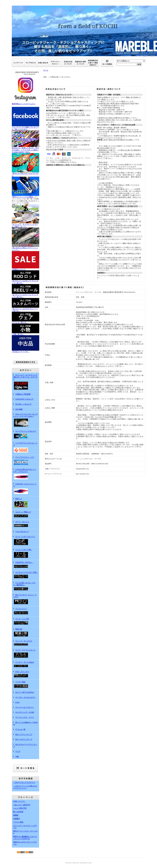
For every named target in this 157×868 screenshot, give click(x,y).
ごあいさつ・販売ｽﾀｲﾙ (22, 805)
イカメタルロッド (22, 532)
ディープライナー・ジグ (26, 461)
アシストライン (26, 611)
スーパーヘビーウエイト (25, 707)
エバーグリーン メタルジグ (26, 435)
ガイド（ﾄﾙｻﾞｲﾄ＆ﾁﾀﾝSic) (25, 692)
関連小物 (26, 633)
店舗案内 (17, 819)
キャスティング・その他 (25, 712)
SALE (17, 702)
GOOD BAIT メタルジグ (24, 399)
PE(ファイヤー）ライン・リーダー (26, 599)
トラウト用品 (26, 685)
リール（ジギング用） (26, 554)
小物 (17, 756)
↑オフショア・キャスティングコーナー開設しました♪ (26, 224)
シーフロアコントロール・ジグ (26, 448)
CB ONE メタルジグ (23, 404)
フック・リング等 (26, 622)
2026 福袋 (19, 409)
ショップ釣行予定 (20, 808)
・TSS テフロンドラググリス (24, 782)
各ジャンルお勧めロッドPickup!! (25, 723)
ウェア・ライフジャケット (26, 654)
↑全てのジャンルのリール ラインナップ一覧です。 (26, 295)
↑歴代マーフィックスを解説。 (26, 196)
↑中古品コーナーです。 (26, 351)
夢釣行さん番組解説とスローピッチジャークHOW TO (25, 838)
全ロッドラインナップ (24, 734)
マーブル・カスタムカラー (25, 697)
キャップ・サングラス (26, 643)
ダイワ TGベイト (26, 524)
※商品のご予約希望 (23, 394)
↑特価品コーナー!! (26, 268)
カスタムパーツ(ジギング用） (26, 575)
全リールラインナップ (24, 739)
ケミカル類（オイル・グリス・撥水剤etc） (26, 586)
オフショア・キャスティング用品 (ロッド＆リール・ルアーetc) (26, 382)
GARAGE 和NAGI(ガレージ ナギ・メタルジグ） (26, 474)
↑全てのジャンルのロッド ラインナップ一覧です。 (26, 281)
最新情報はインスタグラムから (26, 103)
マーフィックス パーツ (25, 717)
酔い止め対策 (18, 812)
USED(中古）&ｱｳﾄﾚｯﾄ (26, 565)
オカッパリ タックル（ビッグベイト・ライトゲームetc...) (26, 420)
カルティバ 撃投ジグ (26, 514)
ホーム (46, 70)
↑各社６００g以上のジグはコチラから (26, 174)
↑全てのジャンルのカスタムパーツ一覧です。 (26, 309)
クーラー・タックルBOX (26, 665)
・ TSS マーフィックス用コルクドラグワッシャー (25, 787)
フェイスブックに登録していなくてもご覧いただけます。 (26, 127)
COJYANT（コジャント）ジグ (26, 489)
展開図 (16, 815)
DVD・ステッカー (26, 674)
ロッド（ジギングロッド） (26, 541)
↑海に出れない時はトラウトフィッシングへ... (26, 248)
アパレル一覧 (20, 729)
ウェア (18, 751)
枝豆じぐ (26, 503)
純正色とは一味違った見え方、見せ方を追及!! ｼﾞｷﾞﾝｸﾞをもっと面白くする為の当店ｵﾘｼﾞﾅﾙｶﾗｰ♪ (26, 149)
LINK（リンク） (19, 801)
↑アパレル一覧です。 (26, 321)
